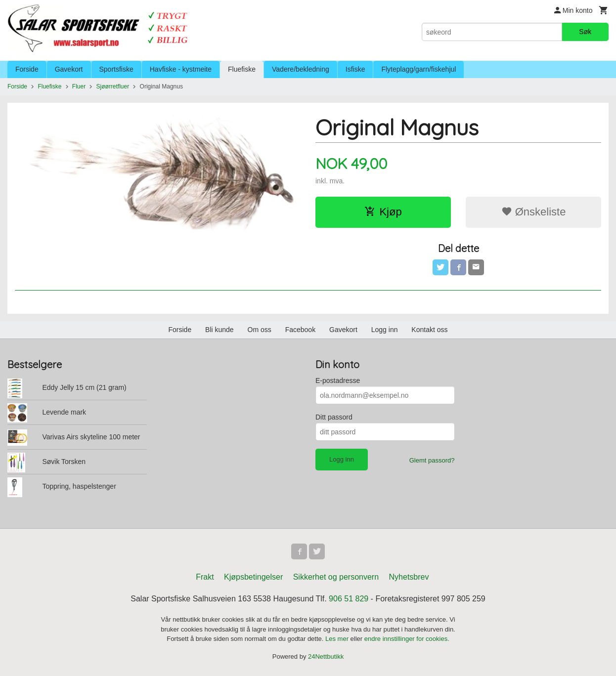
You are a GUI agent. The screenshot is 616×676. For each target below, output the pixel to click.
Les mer (338, 639)
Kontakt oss (429, 330)
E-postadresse (338, 380)
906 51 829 (349, 599)
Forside (27, 69)
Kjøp (383, 212)
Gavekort (69, 69)
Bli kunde (220, 330)
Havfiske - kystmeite (181, 69)
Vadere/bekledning (301, 69)
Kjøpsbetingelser (253, 577)
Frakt (205, 577)
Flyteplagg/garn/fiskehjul (418, 69)
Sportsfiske (116, 69)
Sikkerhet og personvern (336, 577)
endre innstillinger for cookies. (407, 639)
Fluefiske (242, 69)
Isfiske (355, 69)
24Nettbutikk (326, 656)
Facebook (300, 330)
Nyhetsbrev (409, 577)
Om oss (260, 330)
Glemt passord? (432, 460)
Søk (585, 32)
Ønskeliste (534, 212)
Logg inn (385, 330)
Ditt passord (334, 417)
